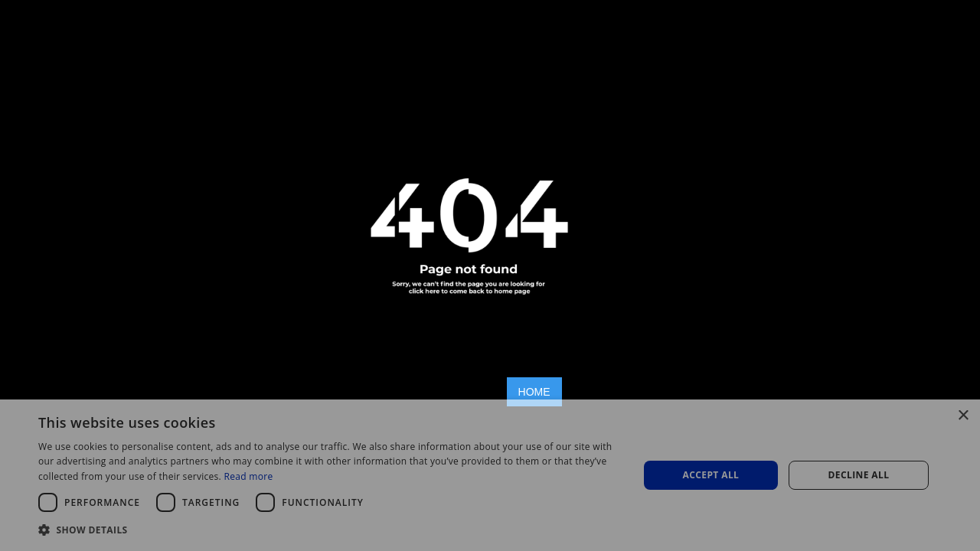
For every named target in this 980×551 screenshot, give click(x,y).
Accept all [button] (711, 475)
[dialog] (490, 475)
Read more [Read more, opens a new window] (248, 476)
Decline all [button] (859, 475)
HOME (534, 392)
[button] (330, 530)
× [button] (963, 416)
